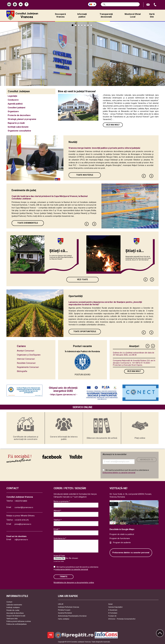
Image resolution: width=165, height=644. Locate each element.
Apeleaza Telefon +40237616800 (155, 5)
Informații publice (82, 15)
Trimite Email (148, 5)
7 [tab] (91, 25)
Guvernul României (65, 613)
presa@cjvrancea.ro (23, 524)
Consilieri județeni (16, 108)
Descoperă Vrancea (60, 15)
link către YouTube (76, 457)
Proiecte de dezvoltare (19, 115)
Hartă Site (152, 15)
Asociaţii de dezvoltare (15, 613)
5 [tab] (85, 25)
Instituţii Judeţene (13, 607)
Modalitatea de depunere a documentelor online (74, 583)
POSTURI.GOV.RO (82, 375)
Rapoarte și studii (16, 123)
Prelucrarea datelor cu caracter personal (131, 553)
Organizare (13, 111)
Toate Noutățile (85, 175)
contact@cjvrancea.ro (24, 507)
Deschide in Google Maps (122, 529)
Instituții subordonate (18, 127)
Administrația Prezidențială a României (72, 616)
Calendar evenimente (14, 605)
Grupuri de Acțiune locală (16, 616)
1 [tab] (73, 25)
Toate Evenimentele (28, 223)
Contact (9, 602)
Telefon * (58, 520)
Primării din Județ (13, 610)
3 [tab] (79, 25)
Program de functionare (120, 538)
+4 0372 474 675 (22, 520)
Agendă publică (15, 104)
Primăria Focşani (64, 610)
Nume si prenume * (62, 501)
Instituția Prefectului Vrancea (69, 607)
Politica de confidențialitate (16, 624)
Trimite (64, 577)
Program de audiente (122, 543)
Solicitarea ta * (60, 538)
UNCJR (61, 604)
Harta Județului (64, 619)
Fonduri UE (112, 616)
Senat (110, 604)
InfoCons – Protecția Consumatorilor (122, 619)
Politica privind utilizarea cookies (19, 621)
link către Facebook (52, 457)
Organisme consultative (19, 131)
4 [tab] (82, 25)
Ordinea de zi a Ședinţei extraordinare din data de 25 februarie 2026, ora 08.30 (134, 354)
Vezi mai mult (113, 125)
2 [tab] (76, 25)
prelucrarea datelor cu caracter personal (119, 473)
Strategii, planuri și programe (22, 119)
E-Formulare (113, 613)
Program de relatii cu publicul (122, 534)
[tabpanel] (82, 54)
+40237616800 (21, 501)
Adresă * (57, 511)
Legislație (13, 96)
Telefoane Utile (12, 619)
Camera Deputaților (115, 607)
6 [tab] (88, 25)
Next (151, 176)
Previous (144, 176)
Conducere (13, 100)
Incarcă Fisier (59, 556)
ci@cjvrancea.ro (21, 540)
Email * (57, 529)
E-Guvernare (113, 610)
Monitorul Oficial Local (133, 15)
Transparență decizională (106, 15)
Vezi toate (82, 280)
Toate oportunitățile (85, 332)
